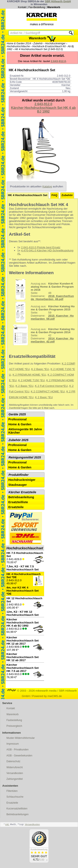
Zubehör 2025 (18, 440)
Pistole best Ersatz (48, 247)
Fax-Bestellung (37, 7)
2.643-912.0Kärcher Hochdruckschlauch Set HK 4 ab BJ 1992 (43, 108)
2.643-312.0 (25, 584)
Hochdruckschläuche (18, 46)
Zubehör (38, 43)
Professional (17, 419)
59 (42, 312)
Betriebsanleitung (21, 497)
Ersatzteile (16, 507)
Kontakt (22, 7)
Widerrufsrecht (15, 767)
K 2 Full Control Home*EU (51, 386)
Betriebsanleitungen (17, 814)
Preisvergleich (14, 726)
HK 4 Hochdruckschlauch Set (28, 195)
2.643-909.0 (25, 649)
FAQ (54, 195)
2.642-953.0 (25, 607)
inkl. (7, 824)
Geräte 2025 (17, 414)
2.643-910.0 (25, 671)
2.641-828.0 (25, 561)
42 (42, 335)
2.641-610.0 (29, 247)
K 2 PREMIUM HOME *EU (29, 375)
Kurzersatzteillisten (17, 809)
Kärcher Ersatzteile (22, 492)
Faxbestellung (14, 720)
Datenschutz (13, 761)
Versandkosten (15, 773)
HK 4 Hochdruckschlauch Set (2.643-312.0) (39, 49)
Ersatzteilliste (18, 502)
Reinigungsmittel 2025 (25, 457)
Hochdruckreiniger (55, 43)
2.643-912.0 (25, 626)
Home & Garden (20, 424)
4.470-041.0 (29, 250)
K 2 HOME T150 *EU (32, 380)
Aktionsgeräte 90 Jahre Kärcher (25, 431)
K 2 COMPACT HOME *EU (48, 391)
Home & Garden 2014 (19, 43)
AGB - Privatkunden (17, 750)
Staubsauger (18, 485)
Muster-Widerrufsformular (21, 738)
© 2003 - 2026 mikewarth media (32, 691)
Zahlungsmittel (15, 779)
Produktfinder (19, 475)
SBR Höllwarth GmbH (58, 1)
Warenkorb (54, 7)
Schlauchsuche (15, 797)
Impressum (13, 744)
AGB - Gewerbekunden (19, 756)
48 (42, 289)
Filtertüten (12, 791)
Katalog (47, 186)
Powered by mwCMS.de (47, 696)
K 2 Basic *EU (40, 369)
